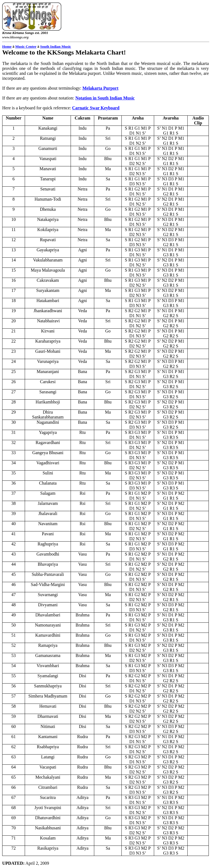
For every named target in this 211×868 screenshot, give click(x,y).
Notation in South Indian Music (105, 98)
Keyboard (96, 108)
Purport (100, 88)
